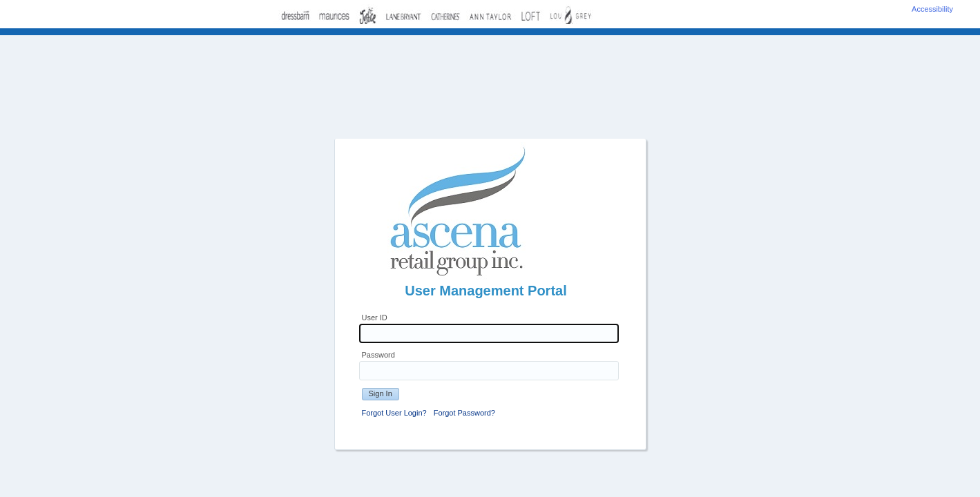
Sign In (381, 393)
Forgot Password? (464, 413)
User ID (375, 318)
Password (378, 355)
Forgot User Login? (394, 413)
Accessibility (932, 9)
